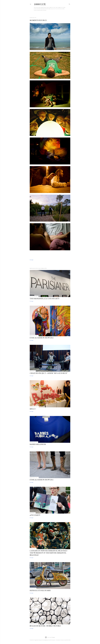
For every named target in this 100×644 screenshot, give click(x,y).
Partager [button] (32, 260)
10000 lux (40, 4)
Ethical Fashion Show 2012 (42, 338)
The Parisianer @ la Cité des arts (44, 299)
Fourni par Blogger (50, 637)
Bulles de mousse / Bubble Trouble (45, 626)
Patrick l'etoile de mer (40, 590)
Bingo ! (33, 409)
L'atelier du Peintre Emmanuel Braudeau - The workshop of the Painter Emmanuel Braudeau (49, 553)
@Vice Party (35, 515)
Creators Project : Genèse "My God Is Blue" (49, 373)
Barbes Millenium (38, 444)
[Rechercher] (69, 4)
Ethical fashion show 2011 (42, 480)
